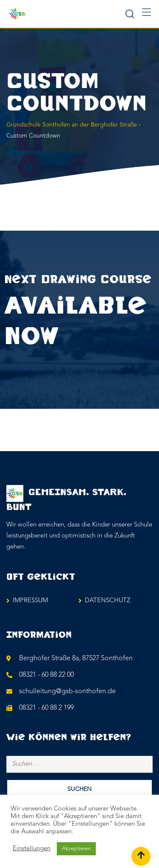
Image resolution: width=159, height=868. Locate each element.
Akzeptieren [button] (76, 849)
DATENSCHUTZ (107, 601)
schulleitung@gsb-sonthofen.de (67, 692)
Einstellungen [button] (32, 849)
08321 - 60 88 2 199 (46, 708)
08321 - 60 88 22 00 (46, 675)
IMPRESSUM (30, 601)
